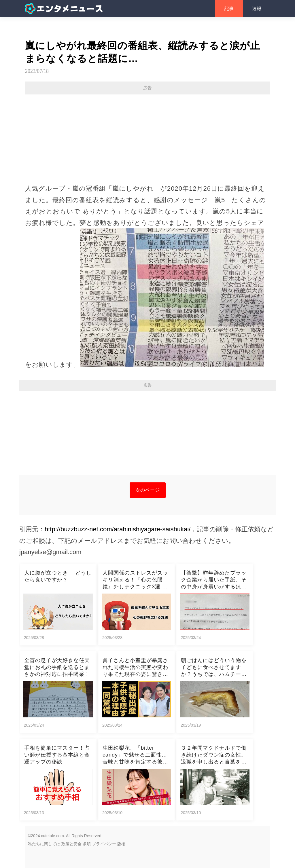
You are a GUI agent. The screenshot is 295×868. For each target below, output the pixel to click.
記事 (229, 8)
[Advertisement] (147, 136)
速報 (257, 8)
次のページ (148, 490)
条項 (87, 844)
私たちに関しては (44, 844)
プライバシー (104, 844)
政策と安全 (71, 844)
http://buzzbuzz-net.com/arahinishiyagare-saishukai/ (118, 529)
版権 (121, 844)
